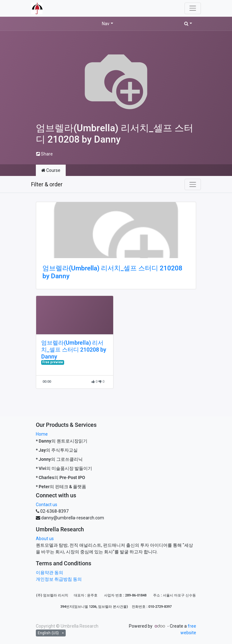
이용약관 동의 (50, 573)
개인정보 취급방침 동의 (59, 579)
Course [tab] (51, 170)
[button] (188, 24)
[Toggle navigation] (193, 184)
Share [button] (44, 154)
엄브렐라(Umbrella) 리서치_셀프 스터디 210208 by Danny (112, 272)
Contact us (47, 505)
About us (45, 539)
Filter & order (47, 184)
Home (42, 434)
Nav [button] (106, 24)
